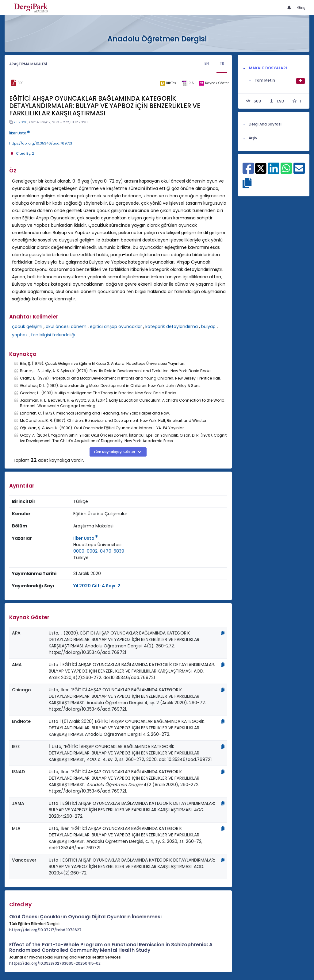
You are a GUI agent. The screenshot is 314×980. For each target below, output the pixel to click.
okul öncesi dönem (66, 326)
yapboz (20, 335)
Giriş (301, 8)
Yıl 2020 (21, 122)
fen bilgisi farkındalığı (53, 335)
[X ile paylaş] (261, 168)
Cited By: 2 (25, 153)
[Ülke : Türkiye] (81, 558)
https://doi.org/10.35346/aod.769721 (41, 143)
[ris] (188, 83)
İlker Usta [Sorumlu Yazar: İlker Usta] (86, 538)
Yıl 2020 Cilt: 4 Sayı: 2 (97, 586)
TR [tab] (222, 63)
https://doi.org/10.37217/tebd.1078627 (45, 930)
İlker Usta (19, 133)
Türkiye (81, 558)
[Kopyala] (223, 633)
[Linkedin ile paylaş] (274, 172)
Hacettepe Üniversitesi (97, 545)
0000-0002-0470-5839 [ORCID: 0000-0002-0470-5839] (99, 551)
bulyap (208, 326)
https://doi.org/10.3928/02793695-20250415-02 (55, 963)
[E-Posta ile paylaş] (299, 172)
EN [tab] (207, 63)
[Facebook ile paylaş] (248, 172)
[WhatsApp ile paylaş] (286, 172)
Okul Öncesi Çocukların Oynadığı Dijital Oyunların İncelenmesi (85, 917)
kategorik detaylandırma (172, 326)
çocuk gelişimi (27, 326)
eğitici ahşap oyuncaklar (116, 326)
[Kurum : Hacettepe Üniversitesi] (97, 545)
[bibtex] (168, 83)
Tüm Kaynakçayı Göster (115, 452)
